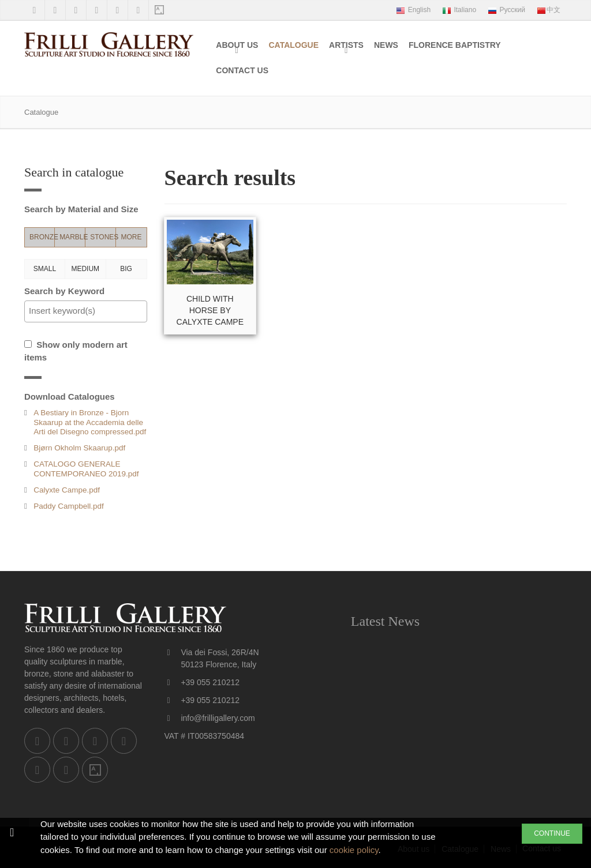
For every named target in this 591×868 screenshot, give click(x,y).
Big (126, 269)
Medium (85, 269)
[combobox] (86, 311)
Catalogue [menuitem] (293, 45)
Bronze (42, 237)
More (131, 237)
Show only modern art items (76, 351)
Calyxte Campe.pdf (67, 490)
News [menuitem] (386, 45)
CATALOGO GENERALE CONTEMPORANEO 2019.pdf (86, 469)
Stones (103, 237)
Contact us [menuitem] (242, 70)
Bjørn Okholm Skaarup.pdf (79, 448)
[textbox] (89, 311)
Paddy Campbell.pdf (69, 506)
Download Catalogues (70, 397)
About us (237, 45)
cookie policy (354, 850)
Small (45, 269)
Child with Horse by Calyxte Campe (210, 310)
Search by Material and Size (81, 209)
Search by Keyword (64, 291)
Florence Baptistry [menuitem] (455, 45)
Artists (346, 45)
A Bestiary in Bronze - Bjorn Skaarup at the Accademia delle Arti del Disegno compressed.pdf (90, 422)
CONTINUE (552, 833)
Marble (72, 237)
